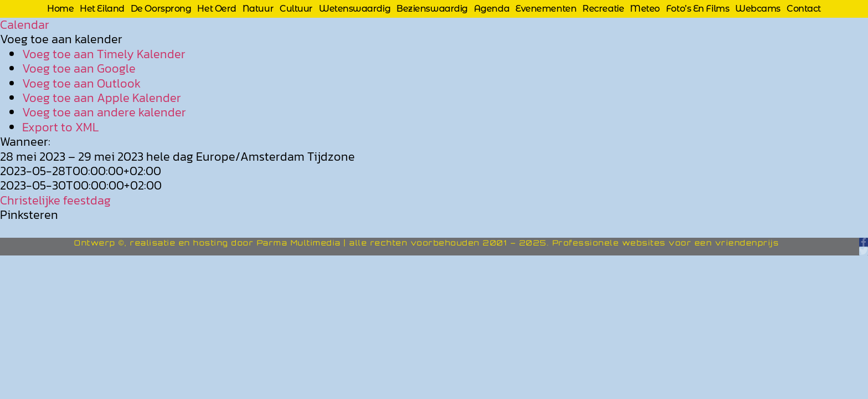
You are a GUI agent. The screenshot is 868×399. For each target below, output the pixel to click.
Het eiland (102, 9)
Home (60, 9)
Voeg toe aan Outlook (81, 83)
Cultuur (296, 9)
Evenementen (546, 9)
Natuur (258, 9)
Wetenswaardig (355, 9)
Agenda (492, 9)
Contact (804, 9)
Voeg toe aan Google (79, 68)
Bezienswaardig (432, 9)
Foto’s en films (697, 9)
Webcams (758, 9)
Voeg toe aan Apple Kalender (102, 98)
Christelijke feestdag (55, 200)
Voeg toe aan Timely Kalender (104, 54)
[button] (61, 39)
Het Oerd (216, 9)
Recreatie (603, 9)
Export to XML (61, 127)
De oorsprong (161, 9)
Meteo (645, 9)
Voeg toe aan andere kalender (104, 112)
